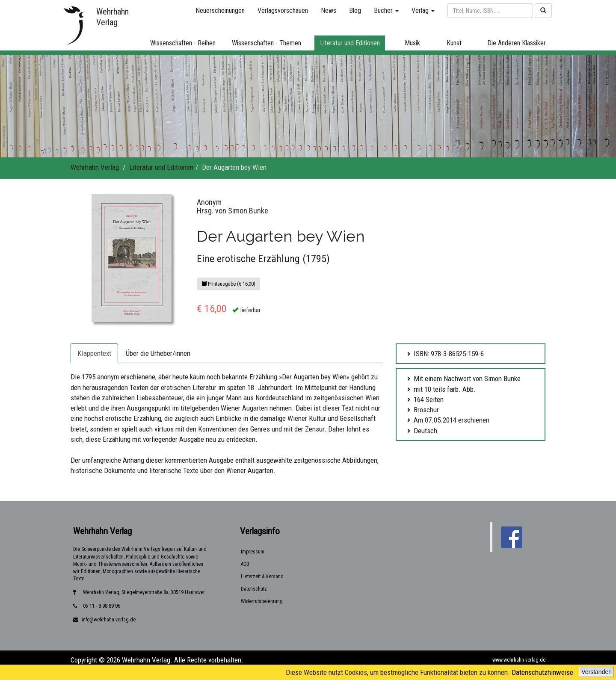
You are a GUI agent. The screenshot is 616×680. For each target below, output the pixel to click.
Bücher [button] (386, 10)
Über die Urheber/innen (158, 353)
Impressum (253, 552)
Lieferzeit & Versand (262, 577)
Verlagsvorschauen (283, 10)
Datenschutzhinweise (542, 672)
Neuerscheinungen (220, 10)
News (329, 10)
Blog (355, 10)
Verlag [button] (423, 10)
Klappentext (94, 353)
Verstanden (597, 672)
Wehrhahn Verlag (95, 167)
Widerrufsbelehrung (262, 601)
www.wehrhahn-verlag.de (519, 660)
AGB (245, 564)
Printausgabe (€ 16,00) (228, 284)
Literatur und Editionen (161, 167)
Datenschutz (254, 589)
